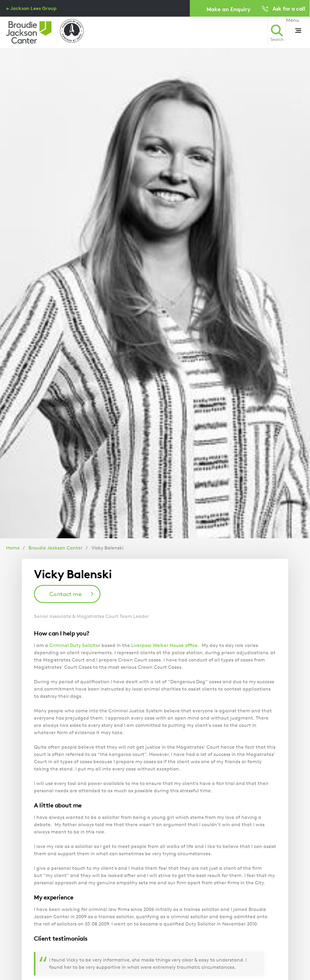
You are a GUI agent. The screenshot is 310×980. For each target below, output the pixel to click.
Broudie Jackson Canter (56, 548)
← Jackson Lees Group (31, 8)
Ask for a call (289, 8)
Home (13, 548)
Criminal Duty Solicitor (75, 645)
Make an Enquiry (228, 9)
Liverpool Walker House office (164, 645)
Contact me (65, 594)
